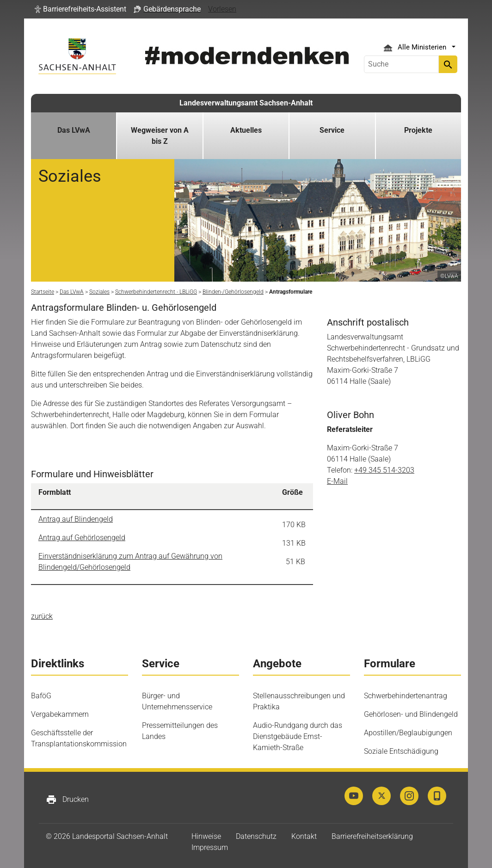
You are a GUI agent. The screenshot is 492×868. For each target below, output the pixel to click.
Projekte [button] (418, 130)
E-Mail (337, 481)
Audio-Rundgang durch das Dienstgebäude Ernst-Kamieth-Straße (298, 736)
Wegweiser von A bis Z (160, 136)
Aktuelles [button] (246, 130)
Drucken (67, 800)
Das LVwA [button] (74, 130)
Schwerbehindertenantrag (406, 696)
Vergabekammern (60, 714)
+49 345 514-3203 (384, 470)
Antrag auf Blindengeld (76, 519)
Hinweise (206, 836)
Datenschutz (256, 836)
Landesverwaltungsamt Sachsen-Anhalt (246, 103)
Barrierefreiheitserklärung (372, 836)
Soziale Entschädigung (401, 751)
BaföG (41, 696)
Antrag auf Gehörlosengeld (82, 538)
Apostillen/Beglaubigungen (408, 733)
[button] (80, 9)
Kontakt (304, 836)
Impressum (210, 847)
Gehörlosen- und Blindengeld (411, 714)
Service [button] (332, 130)
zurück (42, 616)
